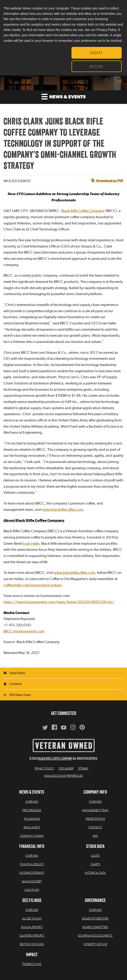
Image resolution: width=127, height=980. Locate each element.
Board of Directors (95, 919)
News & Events (63, 96)
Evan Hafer (31, 544)
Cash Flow (32, 890)
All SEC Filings (32, 919)
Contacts (16, 684)
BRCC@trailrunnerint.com (24, 631)
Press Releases (32, 810)
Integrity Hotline (95, 944)
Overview (32, 802)
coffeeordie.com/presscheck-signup (33, 585)
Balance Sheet (32, 881)
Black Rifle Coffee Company (83, 211)
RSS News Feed (20, 695)
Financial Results (32, 864)
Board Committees (95, 927)
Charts (95, 864)
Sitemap (83, 768)
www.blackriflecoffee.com (63, 510)
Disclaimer (66, 768)
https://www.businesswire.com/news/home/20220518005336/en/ (59, 602)
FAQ (95, 836)
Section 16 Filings (32, 944)
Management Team (95, 810)
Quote (95, 856)
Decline (96, 66)
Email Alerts (17, 673)
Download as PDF (107, 180)
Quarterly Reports (32, 936)
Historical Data (95, 873)
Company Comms (32, 836)
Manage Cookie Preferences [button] (63, 776)
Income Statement (32, 873)
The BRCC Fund (32, 964)
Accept (97, 53)
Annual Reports (32, 927)
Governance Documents (95, 936)
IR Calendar (32, 819)
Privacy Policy (44, 768)
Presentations (95, 819)
